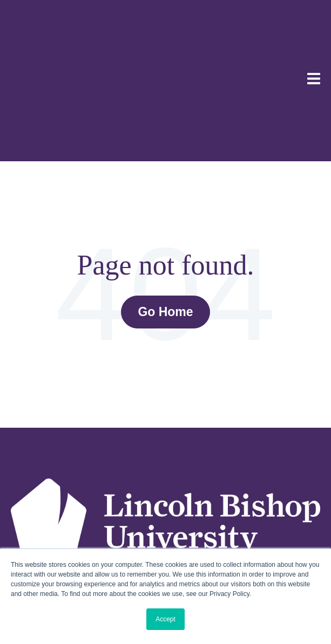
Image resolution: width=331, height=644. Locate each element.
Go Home (165, 210)
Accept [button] (165, 619)
